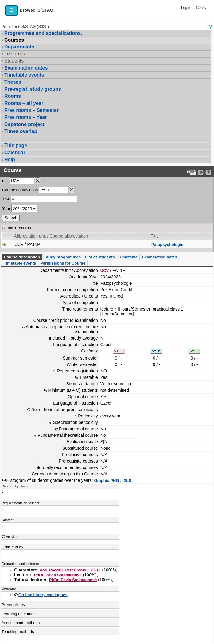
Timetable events (24, 75)
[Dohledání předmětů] (72, 190)
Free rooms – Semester (31, 110)
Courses (14, 40)
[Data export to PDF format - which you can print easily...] (191, 172)
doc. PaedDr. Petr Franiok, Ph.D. (70, 570)
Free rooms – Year (25, 117)
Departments (19, 47)
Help (10, 160)
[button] (11, 10)
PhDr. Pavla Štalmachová (58, 575)
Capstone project (24, 124)
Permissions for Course (63, 263)
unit (5, 181)
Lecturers (15, 54)
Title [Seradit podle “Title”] (155, 236)
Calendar (15, 152)
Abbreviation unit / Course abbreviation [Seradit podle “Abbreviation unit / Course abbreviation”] (51, 236)
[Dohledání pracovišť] (38, 181)
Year (6, 209)
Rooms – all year (24, 103)
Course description (22, 257)
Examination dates (26, 68)
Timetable (128, 257)
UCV (105, 271)
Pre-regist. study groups (33, 89)
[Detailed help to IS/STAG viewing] (208, 172)
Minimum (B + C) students (73, 390)
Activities (12, 537)
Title (6, 199)
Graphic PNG (107, 480)
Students (14, 61)
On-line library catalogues (43, 595)
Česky (201, 8)
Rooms (13, 96)
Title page (16, 145)
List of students (100, 257)
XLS (128, 480)
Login (186, 8)
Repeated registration (77, 371)
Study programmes (62, 257)
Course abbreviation (20, 190)
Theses (13, 82)
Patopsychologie (167, 244)
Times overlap (21, 131)
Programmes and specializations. (43, 33)
